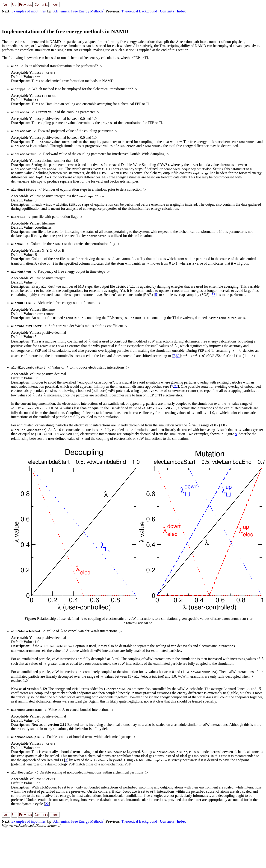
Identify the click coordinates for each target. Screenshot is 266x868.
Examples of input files (28, 11)
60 (178, 356)
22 (176, 386)
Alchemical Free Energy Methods (79, 11)
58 (213, 295)
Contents (167, 11)
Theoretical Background (139, 11)
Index (181, 11)
